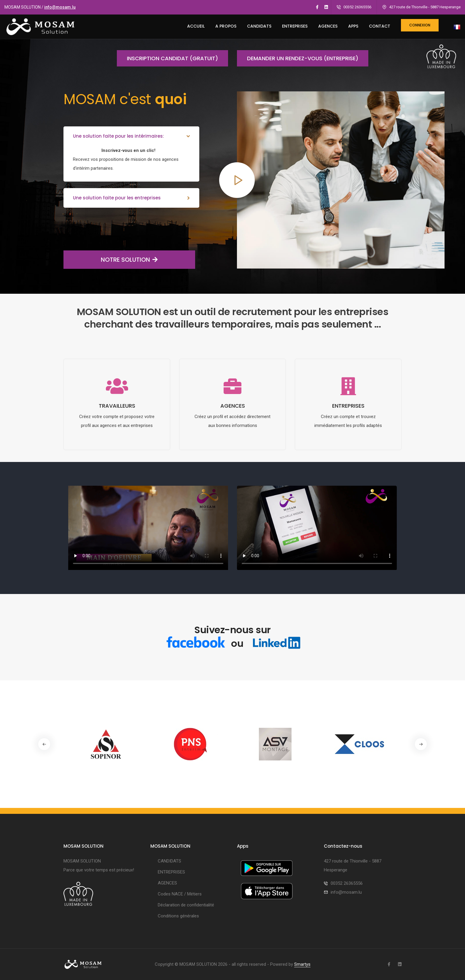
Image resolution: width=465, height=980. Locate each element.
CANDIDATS (259, 26)
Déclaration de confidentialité (186, 905)
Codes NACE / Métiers (180, 894)
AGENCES (328, 26)
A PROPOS (226, 26)
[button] (421, 744)
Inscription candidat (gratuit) (167, 58)
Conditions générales (178, 916)
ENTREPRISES (295, 26)
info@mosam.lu (60, 7)
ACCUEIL (196, 26)
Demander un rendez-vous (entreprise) (298, 58)
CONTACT (380, 26)
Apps (353, 26)
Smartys (302, 964)
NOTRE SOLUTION (111, 260)
